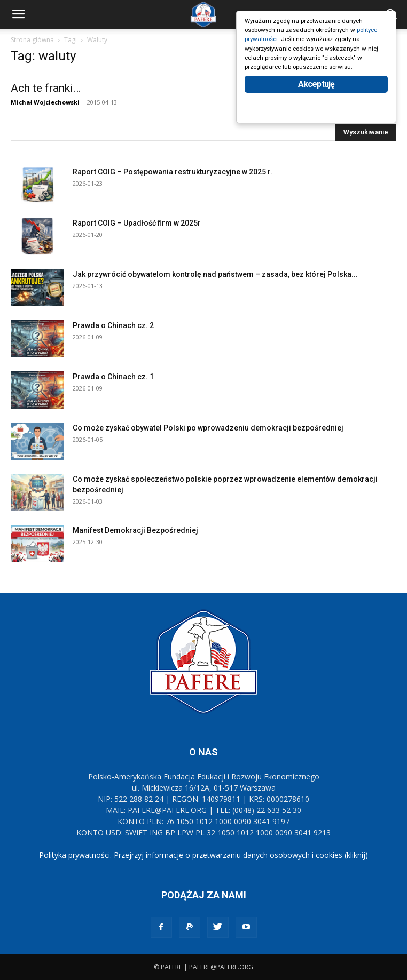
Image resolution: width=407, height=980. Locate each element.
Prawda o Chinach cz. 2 (113, 325)
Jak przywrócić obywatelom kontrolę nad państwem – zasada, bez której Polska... (215, 274)
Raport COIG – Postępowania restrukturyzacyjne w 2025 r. (173, 172)
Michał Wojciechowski (45, 102)
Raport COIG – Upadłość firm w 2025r (137, 223)
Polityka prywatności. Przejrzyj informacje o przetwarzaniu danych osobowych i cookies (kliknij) (203, 855)
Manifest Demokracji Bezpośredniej (135, 530)
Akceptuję (316, 105)
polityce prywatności (277, 44)
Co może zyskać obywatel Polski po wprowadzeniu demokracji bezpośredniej (208, 428)
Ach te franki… (46, 88)
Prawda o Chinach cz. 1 (113, 377)
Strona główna (32, 40)
